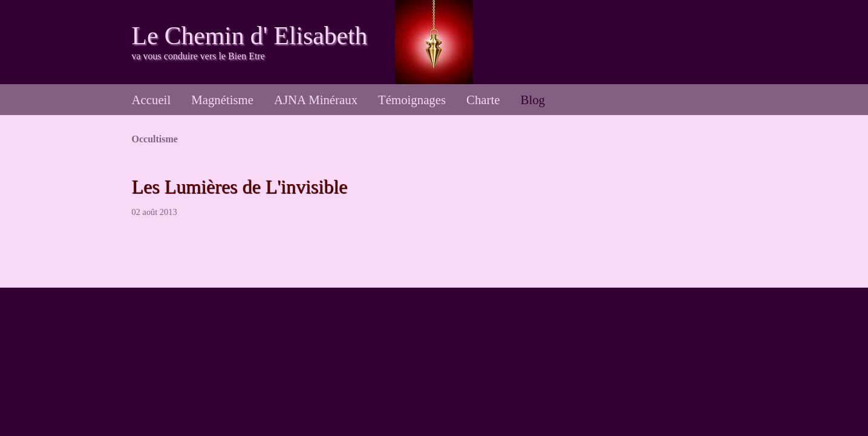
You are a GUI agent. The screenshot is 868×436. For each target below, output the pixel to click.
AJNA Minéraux (316, 100)
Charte (483, 100)
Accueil (152, 100)
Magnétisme (222, 100)
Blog (533, 100)
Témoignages (412, 100)
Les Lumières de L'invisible (240, 187)
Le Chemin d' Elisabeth (250, 36)
